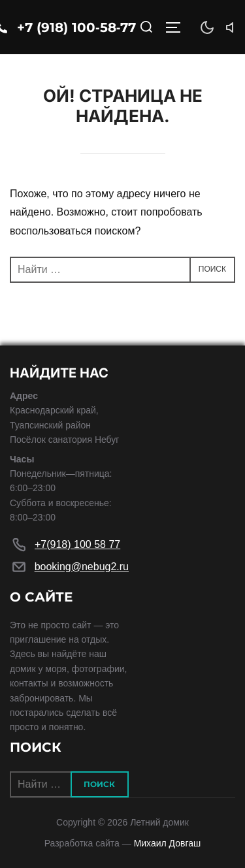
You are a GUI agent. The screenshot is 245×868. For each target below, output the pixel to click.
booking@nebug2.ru (82, 567)
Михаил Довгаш (168, 843)
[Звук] (233, 27)
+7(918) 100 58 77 (77, 544)
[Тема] (207, 27)
